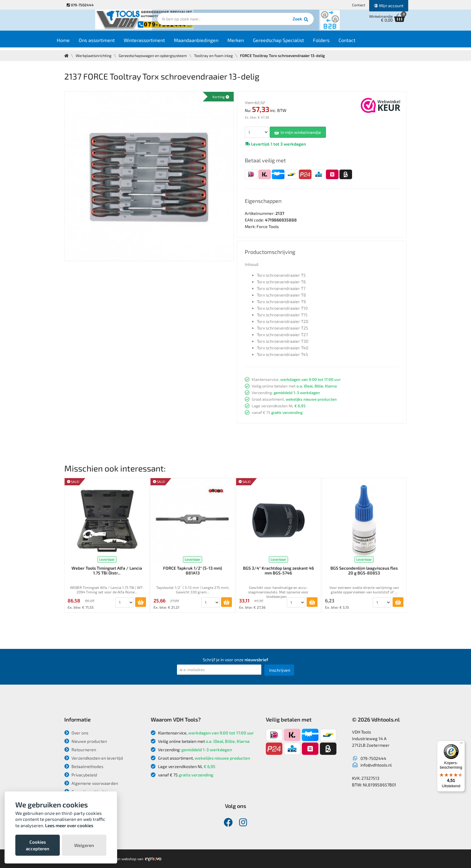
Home (75, 42)
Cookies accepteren (38, 845)
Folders (333, 42)
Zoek (277, 23)
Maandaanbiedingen (208, 42)
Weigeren (84, 845)
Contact (359, 5)
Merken (248, 42)
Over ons (76, 733)
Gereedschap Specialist (290, 42)
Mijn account (389, 6)
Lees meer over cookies (69, 825)
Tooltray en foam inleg (219, 56)
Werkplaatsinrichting (95, 56)
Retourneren (80, 750)
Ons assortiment (109, 42)
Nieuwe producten (86, 741)
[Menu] (461, 744)
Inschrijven (280, 670)
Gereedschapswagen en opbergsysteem (156, 56)
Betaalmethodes (84, 766)
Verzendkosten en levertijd (94, 758)
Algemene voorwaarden (91, 783)
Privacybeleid (81, 775)
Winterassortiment (156, 42)
